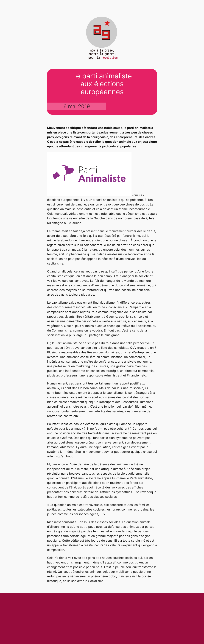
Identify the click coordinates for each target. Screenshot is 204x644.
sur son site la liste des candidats (104, 348)
